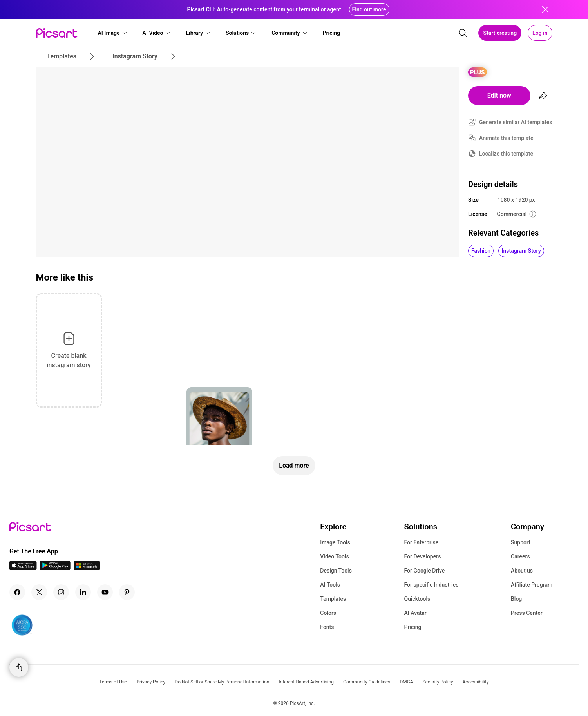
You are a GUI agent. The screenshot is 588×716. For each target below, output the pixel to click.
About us (522, 571)
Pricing (413, 627)
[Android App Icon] (55, 568)
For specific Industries (431, 585)
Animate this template (506, 138)
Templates (333, 599)
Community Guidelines (367, 682)
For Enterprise (421, 542)
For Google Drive (424, 571)
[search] (463, 33)
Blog (516, 599)
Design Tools (336, 571)
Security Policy (438, 682)
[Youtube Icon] (105, 592)
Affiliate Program (532, 585)
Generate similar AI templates (516, 122)
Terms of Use (113, 682)
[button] (113, 33)
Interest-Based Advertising (306, 682)
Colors (328, 613)
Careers (520, 556)
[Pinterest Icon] (127, 592)
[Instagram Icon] (61, 592)
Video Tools (334, 556)
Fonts (327, 627)
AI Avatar (415, 613)
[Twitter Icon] (39, 592)
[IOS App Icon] (23, 568)
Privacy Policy (151, 682)
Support (521, 542)
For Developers (422, 556)
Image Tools (335, 542)
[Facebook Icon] (17, 592)
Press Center (527, 613)
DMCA (406, 682)
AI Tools (330, 585)
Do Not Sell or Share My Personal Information (222, 682)
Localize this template (506, 154)
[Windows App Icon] (87, 568)
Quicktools (417, 599)
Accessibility (476, 682)
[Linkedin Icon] (83, 592)
